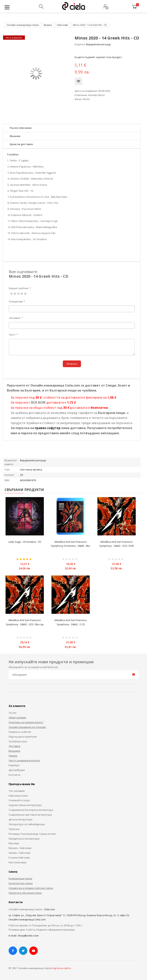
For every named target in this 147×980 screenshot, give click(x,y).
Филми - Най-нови (20, 853)
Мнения (15, 136)
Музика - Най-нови (20, 848)
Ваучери (14, 843)
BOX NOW (38, 402)
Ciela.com (49, 909)
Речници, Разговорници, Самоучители (32, 834)
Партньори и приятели (23, 737)
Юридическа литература (24, 839)
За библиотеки (18, 741)
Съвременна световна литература (30, 815)
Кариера (14, 765)
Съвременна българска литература (31, 810)
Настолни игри (18, 862)
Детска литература (20, 819)
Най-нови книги (18, 796)
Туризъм (14, 829)
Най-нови (62, 25)
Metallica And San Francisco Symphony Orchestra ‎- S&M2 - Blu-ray (71, 546)
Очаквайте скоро (19, 800)
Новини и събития (20, 732)
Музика (48, 25)
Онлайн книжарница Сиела (23, 25)
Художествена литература (25, 805)
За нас (13, 713)
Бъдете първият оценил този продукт (98, 57)
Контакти (14, 775)
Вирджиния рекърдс (99, 44)
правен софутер (48, 428)
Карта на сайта (61, 968)
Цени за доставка (21, 144)
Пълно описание (21, 128)
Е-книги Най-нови (19, 858)
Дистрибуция (17, 770)
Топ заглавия (17, 791)
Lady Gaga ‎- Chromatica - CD (25, 542)
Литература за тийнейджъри (27, 824)
